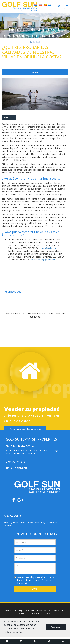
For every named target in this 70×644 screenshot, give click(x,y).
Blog (43, 523)
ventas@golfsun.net (16, 468)
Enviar (35, 589)
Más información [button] (13, 632)
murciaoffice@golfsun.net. (43, 260)
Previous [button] (3, 27)
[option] (35, 27)
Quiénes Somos (18, 523)
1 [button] (31, 43)
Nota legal (19, 611)
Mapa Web (9, 611)
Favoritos (8, 526)
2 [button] (34, 43)
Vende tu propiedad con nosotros (25, 429)
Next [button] (67, 27)
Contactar (52, 523)
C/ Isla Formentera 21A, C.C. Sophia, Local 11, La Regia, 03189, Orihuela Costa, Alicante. (33, 452)
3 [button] (37, 43)
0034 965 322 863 (15, 462)
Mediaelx (46, 611)
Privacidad (30, 611)
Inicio (6, 523)
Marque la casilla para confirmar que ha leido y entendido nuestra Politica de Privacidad (36, 580)
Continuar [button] (56, 627)
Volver (35, 72)
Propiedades (33, 523)
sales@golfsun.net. (49, 248)
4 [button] (39, 43)
